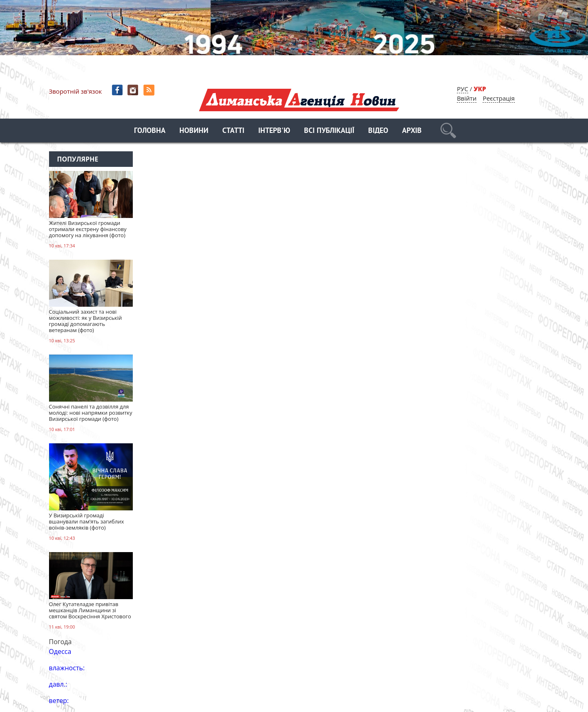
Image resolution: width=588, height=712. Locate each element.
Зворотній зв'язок (76, 91)
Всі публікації (329, 131)
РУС (463, 89)
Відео (378, 131)
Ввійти (467, 98)
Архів (412, 131)
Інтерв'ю (274, 131)
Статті (233, 131)
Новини (194, 131)
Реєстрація (499, 98)
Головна (150, 131)
